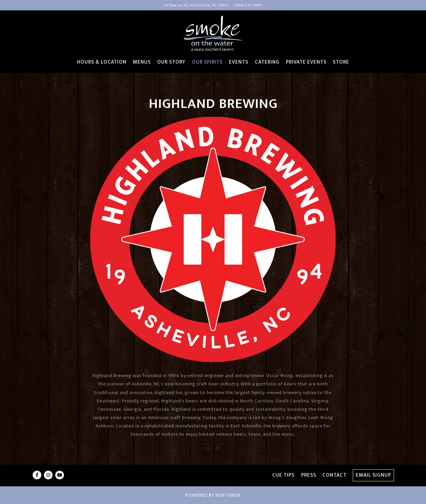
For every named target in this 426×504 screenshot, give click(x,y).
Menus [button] (142, 62)
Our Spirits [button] (207, 62)
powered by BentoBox (213, 495)
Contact (334, 475)
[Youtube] (60, 475)
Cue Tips (283, 475)
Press (309, 475)
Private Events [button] (306, 62)
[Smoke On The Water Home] (213, 33)
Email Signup (373, 475)
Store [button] (341, 62)
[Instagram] (48, 475)
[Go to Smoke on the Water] (197, 5)
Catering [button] (267, 62)
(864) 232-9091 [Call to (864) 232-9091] (248, 5)
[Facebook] (37, 475)
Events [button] (239, 62)
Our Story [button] (171, 62)
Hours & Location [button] (102, 62)
